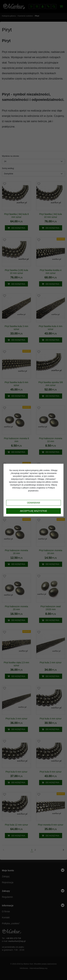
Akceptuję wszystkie (33, 511)
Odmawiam (34, 503)
